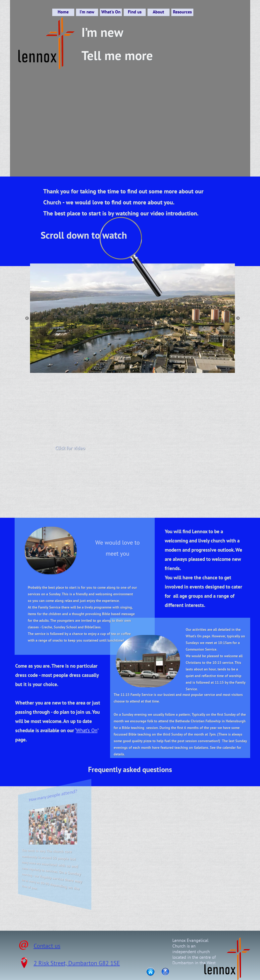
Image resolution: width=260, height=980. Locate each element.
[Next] (238, 318)
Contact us (47, 946)
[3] (136, 365)
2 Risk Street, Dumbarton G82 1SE (77, 963)
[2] (129, 365)
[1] (123, 365)
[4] (142, 365)
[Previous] (27, 318)
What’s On (87, 730)
